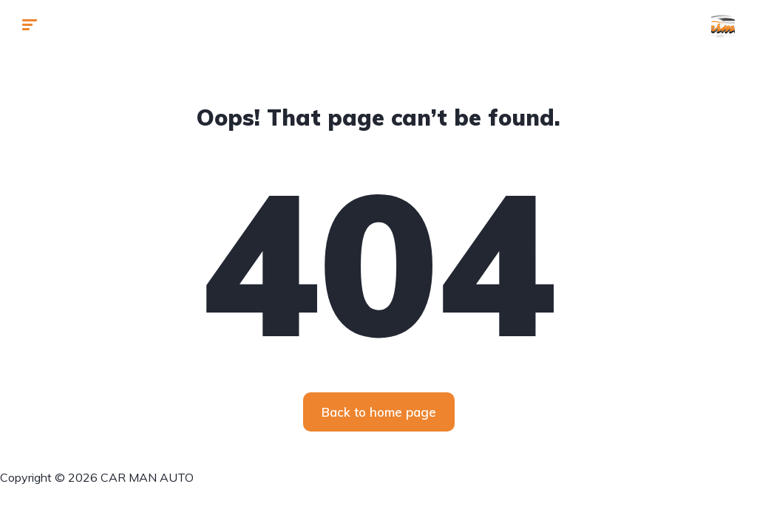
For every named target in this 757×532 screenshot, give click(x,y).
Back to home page (379, 412)
